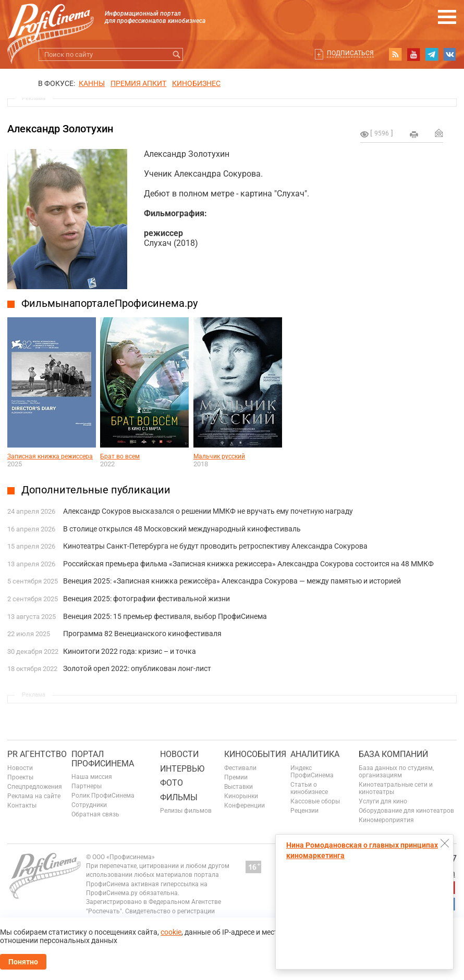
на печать (414, 134)
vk (450, 54)
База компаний (393, 754)
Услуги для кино (383, 801)
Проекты (20, 777)
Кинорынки (241, 796)
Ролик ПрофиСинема (103, 796)
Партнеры (87, 786)
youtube (413, 54)
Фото (172, 783)
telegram (432, 54)
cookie (171, 932)
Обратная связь (95, 814)
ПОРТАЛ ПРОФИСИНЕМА (103, 759)
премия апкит (138, 83)
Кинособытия (255, 754)
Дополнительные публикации (96, 490)
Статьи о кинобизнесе (309, 788)
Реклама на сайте (34, 796)
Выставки (239, 787)
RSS (395, 54)
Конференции (245, 805)
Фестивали (240, 768)
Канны (92, 83)
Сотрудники (89, 805)
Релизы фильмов (186, 811)
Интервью (182, 769)
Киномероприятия (386, 820)
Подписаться (350, 53)
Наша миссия (92, 777)
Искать (176, 54)
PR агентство (37, 754)
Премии (236, 777)
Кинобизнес (196, 83)
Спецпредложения (35, 787)
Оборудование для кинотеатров (406, 811)
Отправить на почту (439, 133)
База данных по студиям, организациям (396, 772)
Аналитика (315, 754)
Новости (20, 768)
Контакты (22, 805)
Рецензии (304, 811)
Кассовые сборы (315, 801)
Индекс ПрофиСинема (312, 772)
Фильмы (179, 797)
